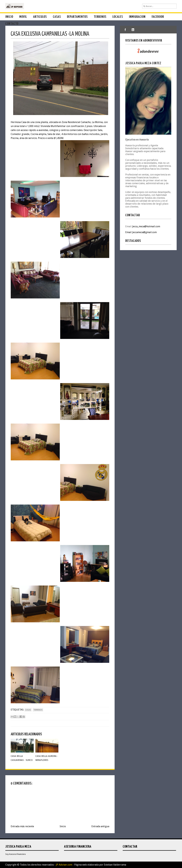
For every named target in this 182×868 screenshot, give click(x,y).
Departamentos (77, 17)
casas (28, 710)
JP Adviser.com (64, 865)
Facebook (158, 17)
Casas (57, 17)
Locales (118, 17)
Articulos (40, 17)
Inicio (9, 17)
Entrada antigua (100, 826)
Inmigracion (137, 17)
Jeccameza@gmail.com (144, 232)
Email (129, 232)
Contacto (12, 24)
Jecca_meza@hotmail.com (146, 226)
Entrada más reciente (22, 826)
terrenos (38, 710)
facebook (125, 30)
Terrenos (100, 17)
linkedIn (133, 30)
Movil (23, 17)
